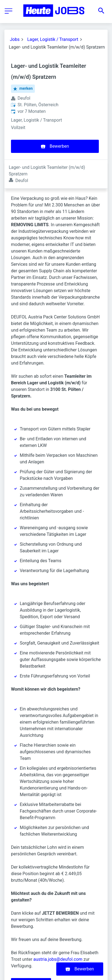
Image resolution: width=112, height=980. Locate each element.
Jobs (15, 39)
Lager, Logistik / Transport (53, 39)
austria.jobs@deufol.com (58, 930)
